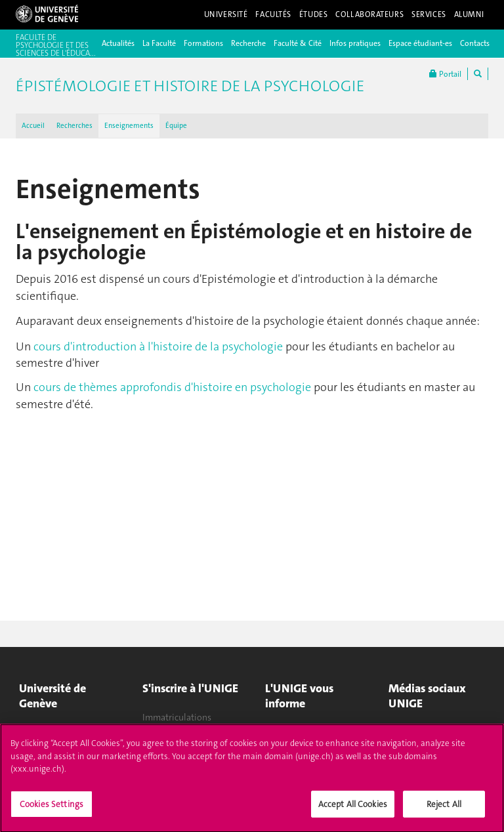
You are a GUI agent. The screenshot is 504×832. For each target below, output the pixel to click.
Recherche (248, 43)
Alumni (469, 14)
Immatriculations (177, 717)
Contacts (475, 43)
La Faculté (159, 43)
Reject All (444, 809)
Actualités (118, 43)
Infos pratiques (355, 43)
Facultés (273, 14)
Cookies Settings (52, 809)
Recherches (74, 126)
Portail (445, 74)
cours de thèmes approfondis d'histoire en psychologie (172, 387)
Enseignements (129, 126)
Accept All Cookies (353, 809)
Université (226, 14)
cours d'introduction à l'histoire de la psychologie (158, 346)
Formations (203, 43)
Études (313, 14)
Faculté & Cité (298, 43)
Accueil (33, 126)
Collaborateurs (369, 14)
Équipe (176, 126)
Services (429, 14)
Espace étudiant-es (420, 43)
